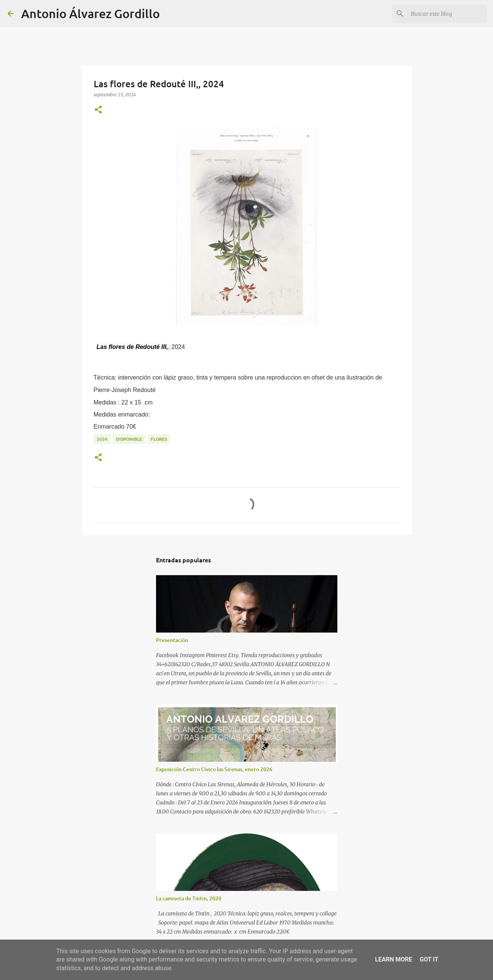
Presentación (172, 640)
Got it (429, 959)
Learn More (394, 959)
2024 (102, 439)
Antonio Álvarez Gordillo (90, 13)
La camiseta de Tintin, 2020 (189, 898)
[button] (98, 110)
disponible (129, 439)
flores (159, 439)
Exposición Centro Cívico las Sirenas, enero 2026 (214, 769)
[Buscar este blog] (447, 14)
